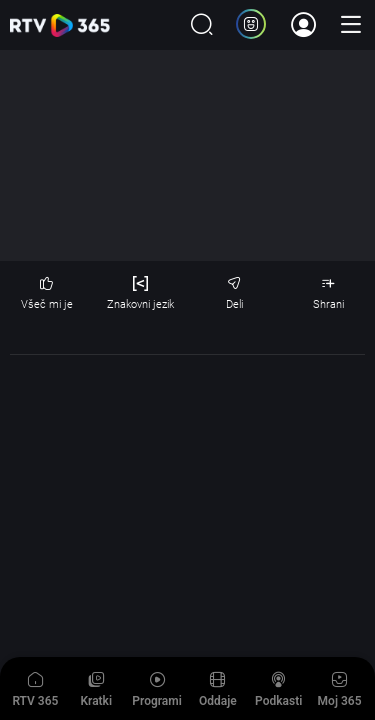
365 (60, 25)
